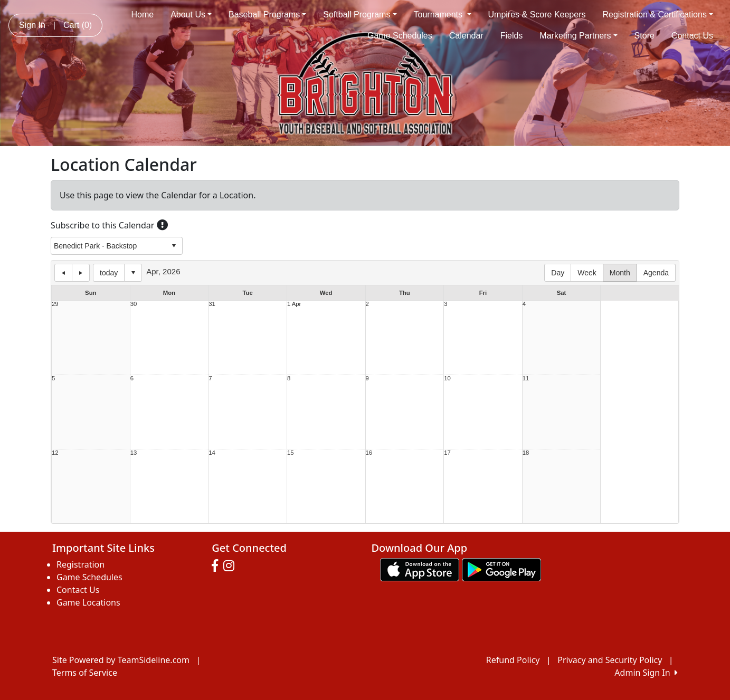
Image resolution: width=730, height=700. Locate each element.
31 (212, 304)
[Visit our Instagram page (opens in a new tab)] (231, 566)
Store (644, 36)
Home (142, 15)
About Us (191, 15)
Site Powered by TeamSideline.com (121, 660)
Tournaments (443, 15)
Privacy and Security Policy (610, 660)
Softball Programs (360, 15)
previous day (63, 273)
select (174, 246)
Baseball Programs (267, 15)
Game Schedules (400, 36)
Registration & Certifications (658, 15)
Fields (512, 36)
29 (55, 304)
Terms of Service (85, 673)
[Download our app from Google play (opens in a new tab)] (501, 569)
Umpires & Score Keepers (537, 15)
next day (81, 273)
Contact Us (692, 36)
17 (447, 453)
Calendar (466, 36)
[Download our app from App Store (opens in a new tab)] (420, 569)
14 (212, 453)
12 (55, 453)
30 (134, 304)
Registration (80, 564)
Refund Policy (513, 660)
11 (526, 378)
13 (134, 453)
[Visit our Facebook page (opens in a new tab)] (217, 566)
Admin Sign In (646, 673)
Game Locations (88, 602)
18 (526, 453)
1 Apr (294, 304)
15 (291, 453)
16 (369, 453)
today (109, 273)
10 (447, 378)
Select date (133, 273)
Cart (78, 25)
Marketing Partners (578, 36)
